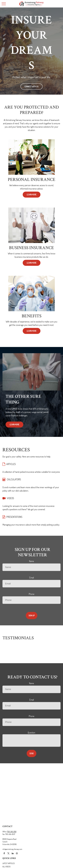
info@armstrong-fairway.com (12, 849)
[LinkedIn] (13, 853)
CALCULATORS (14, 479)
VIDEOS (10, 498)
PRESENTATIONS (14, 517)
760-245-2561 (12, 832)
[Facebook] (4, 853)
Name (31, 561)
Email (32, 578)
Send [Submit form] (31, 753)
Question (31, 733)
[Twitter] (8, 853)
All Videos (7, 867)
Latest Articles (9, 863)
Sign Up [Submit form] (32, 616)
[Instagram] (17, 853)
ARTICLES (11, 464)
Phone (31, 594)
